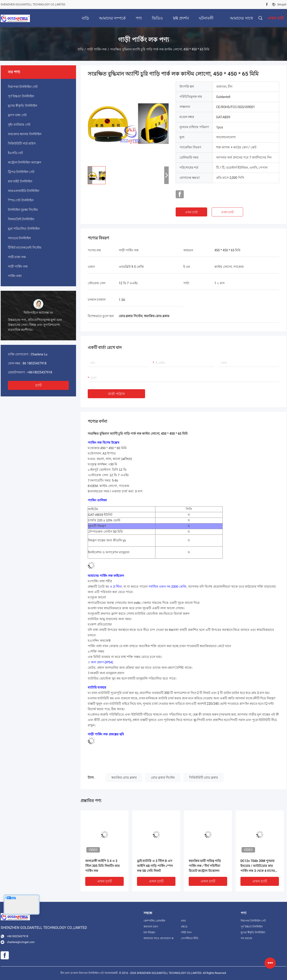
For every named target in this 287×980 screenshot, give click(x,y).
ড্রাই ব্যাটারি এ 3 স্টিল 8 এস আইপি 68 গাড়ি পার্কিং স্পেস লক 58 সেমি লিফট (155, 866)
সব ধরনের (246, 938)
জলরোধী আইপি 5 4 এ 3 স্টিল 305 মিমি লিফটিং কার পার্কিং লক (102, 866)
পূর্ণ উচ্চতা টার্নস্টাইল (21, 96)
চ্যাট (38, 385)
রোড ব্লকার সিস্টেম (163, 778)
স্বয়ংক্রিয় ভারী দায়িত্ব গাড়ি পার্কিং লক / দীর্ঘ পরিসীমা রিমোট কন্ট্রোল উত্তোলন (205, 866)
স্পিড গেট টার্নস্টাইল (21, 200)
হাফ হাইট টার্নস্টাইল (20, 181)
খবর (183, 921)
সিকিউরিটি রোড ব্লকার (204, 778)
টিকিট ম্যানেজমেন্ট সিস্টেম (25, 248)
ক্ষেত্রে (184, 927)
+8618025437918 (40, 372)
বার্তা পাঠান (116, 394)
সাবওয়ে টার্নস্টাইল (19, 238)
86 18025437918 (35, 363)
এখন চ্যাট (191, 212)
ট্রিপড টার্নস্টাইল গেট (21, 172)
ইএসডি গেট (15, 153)
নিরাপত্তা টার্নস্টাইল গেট (23, 87)
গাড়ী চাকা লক (17, 257)
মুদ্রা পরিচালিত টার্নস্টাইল (24, 229)
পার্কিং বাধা (15, 276)
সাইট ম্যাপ (186, 932)
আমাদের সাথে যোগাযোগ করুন (159, 938)
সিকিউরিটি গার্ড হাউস (22, 143)
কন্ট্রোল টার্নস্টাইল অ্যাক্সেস (25, 162)
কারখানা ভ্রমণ (151, 927)
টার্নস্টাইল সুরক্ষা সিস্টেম (23, 210)
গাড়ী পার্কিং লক (97, 49)
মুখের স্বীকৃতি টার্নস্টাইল (22, 106)
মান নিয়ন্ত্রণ (149, 932)
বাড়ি (81, 49)
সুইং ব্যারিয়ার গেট (19, 125)
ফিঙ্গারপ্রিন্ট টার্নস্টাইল (21, 219)
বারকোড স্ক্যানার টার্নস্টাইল (25, 134)
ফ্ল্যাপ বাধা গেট (17, 115)
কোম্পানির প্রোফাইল (154, 921)
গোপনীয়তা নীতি (190, 938)
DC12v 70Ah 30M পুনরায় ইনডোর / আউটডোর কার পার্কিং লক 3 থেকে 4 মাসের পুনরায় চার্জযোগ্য (258, 866)
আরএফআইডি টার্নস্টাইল (24, 191)
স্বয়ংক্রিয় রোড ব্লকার (124, 778)
